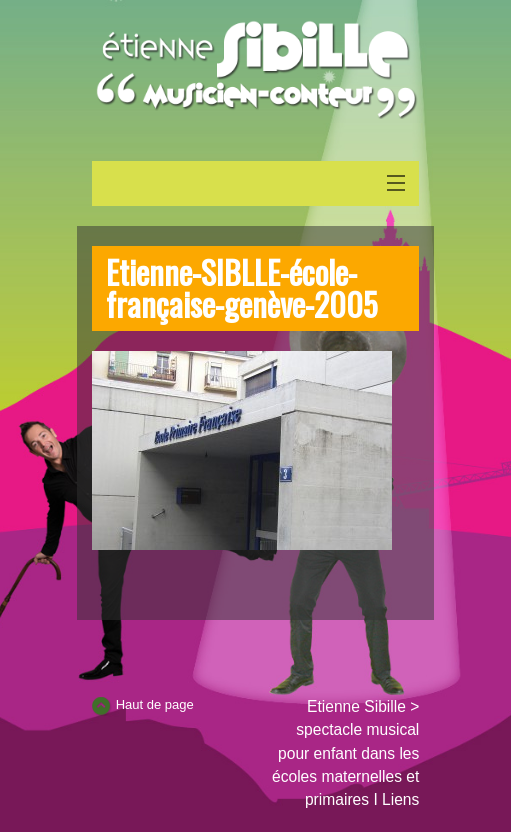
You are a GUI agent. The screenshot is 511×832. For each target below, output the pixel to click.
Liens (400, 799)
